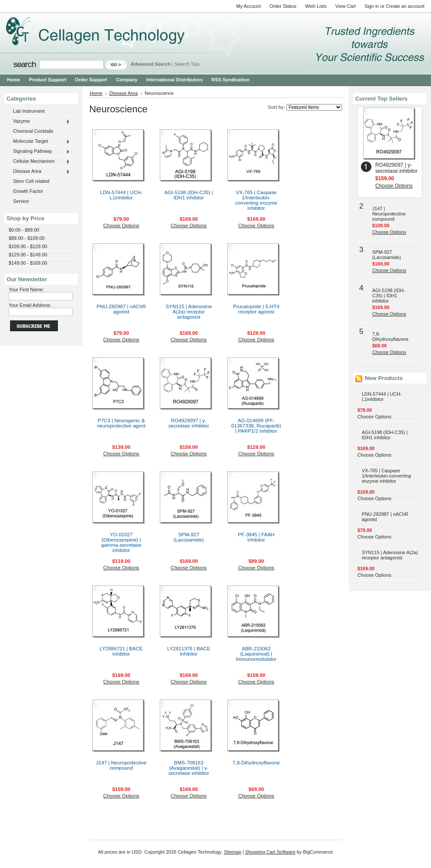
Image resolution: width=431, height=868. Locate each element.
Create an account (405, 6)
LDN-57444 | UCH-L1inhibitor (121, 195)
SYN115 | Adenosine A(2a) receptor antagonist (189, 312)
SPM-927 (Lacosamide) (189, 537)
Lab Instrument (29, 111)
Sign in (372, 6)
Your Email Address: (30, 305)
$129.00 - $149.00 (28, 255)
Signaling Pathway (39, 151)
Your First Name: (26, 289)
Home (96, 93)
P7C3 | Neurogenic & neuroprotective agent (121, 423)
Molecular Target (39, 141)
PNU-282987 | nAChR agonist (121, 309)
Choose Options (121, 225)
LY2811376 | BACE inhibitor (189, 651)
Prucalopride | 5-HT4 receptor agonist (256, 309)
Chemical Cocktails (33, 131)
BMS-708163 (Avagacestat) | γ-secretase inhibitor (189, 768)
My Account (249, 6)
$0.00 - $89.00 (24, 230)
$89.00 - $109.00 (27, 238)
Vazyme (39, 121)
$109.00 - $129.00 (28, 246)
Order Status (283, 6)
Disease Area (39, 172)
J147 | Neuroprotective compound (121, 765)
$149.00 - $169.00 (28, 263)
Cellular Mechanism (39, 161)
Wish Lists (316, 6)
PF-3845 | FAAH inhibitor (256, 537)
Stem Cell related (31, 181)
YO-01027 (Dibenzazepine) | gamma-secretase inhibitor (121, 542)
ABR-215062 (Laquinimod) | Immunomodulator (256, 654)
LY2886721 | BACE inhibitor (121, 651)
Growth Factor (28, 191)
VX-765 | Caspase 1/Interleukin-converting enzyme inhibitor (256, 200)
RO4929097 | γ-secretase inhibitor (189, 423)
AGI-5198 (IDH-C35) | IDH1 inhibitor (189, 195)
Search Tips (187, 64)
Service (21, 201)
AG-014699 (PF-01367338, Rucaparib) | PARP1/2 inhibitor (256, 426)
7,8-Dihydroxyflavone (256, 763)
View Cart (345, 6)
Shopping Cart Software (270, 852)
